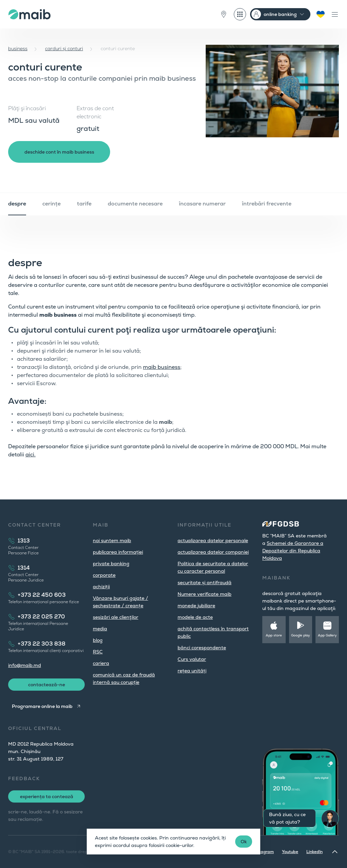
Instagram (264, 852)
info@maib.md (25, 665)
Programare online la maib (42, 706)
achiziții (101, 587)
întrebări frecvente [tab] (267, 204)
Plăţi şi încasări (27, 108)
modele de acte (195, 617)
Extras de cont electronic (95, 112)
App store (274, 635)
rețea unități (192, 671)
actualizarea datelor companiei (213, 552)
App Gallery (327, 635)
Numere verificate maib (205, 594)
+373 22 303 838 (42, 644)
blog (98, 640)
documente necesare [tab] (135, 204)
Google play (301, 635)
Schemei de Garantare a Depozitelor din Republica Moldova (293, 551)
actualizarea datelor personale (213, 540)
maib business (162, 367)
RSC (98, 652)
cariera (101, 663)
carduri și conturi (64, 48)
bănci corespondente (202, 648)
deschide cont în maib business (59, 152)
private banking (111, 564)
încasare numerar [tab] (202, 204)
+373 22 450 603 (42, 595)
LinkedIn (314, 852)
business (18, 48)
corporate (104, 575)
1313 (24, 541)
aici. (30, 455)
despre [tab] (17, 204)
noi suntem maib (112, 540)
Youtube (290, 852)
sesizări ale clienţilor (116, 617)
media (100, 629)
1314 (24, 568)
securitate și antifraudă (205, 583)
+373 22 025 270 (41, 617)
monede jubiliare (196, 606)
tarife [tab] (84, 204)
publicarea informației (118, 552)
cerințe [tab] (52, 204)
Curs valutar (192, 659)
